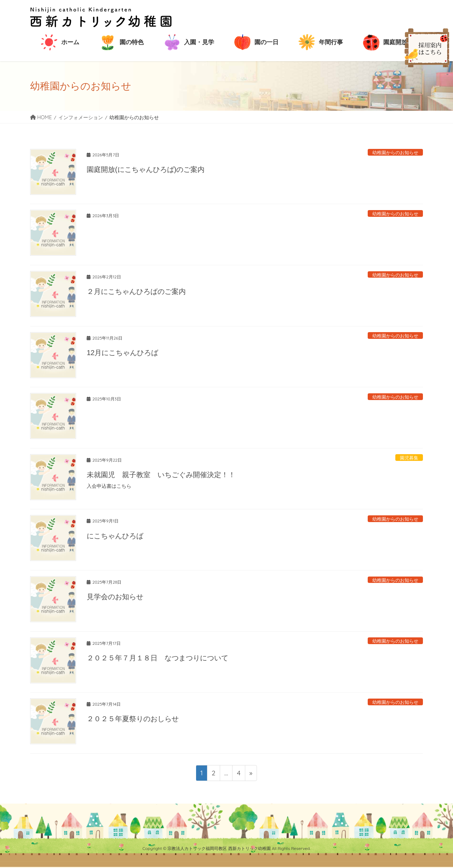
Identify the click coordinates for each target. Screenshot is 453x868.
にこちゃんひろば (115, 536)
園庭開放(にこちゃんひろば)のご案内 (146, 169)
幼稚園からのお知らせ (395, 152)
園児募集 (409, 458)
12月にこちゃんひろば (122, 353)
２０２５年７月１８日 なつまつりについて (157, 658)
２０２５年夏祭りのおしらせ (133, 719)
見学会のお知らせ (115, 597)
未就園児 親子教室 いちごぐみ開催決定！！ (161, 475)
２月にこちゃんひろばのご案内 (136, 291)
